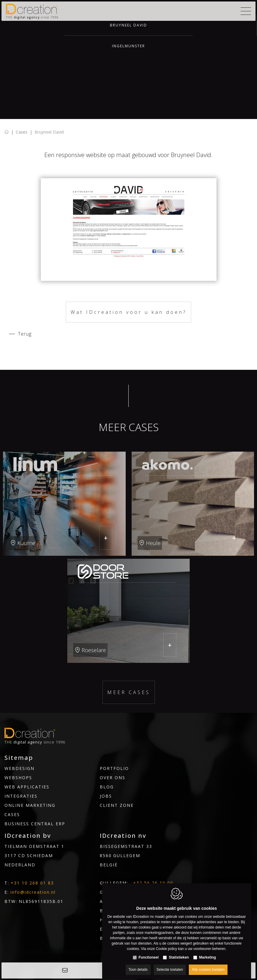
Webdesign (20, 768)
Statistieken (179, 952)
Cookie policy (68, 952)
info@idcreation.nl (33, 892)
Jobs (106, 796)
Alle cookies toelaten (208, 964)
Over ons (113, 778)
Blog (107, 787)
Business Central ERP (35, 824)
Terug (25, 334)
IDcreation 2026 (21, 952)
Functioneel (148, 952)
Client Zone (117, 805)
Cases (22, 132)
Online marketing (30, 805)
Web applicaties (27, 787)
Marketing (208, 952)
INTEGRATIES (21, 796)
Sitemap (19, 758)
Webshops (18, 778)
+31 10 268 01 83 (32, 883)
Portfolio (114, 768)
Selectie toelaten (170, 964)
